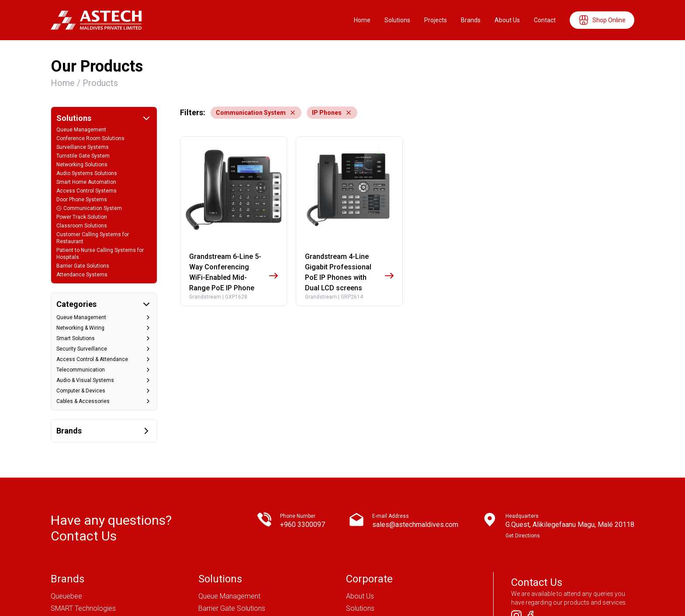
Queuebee (66, 518)
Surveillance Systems (231, 555)
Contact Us (363, 555)
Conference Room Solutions (242, 579)
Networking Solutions (231, 542)
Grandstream (71, 579)
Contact (545, 20)
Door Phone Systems (231, 567)
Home (362, 20)
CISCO (61, 542)
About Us (507, 20)
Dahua (60, 567)
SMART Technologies (83, 530)
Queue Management (229, 518)
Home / (67, 83)
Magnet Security (76, 555)
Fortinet (62, 591)
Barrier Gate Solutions (232, 530)
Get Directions (523, 458)
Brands (471, 20)
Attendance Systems (230, 591)
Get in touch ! (549, 584)
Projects (436, 20)
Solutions (397, 20)
